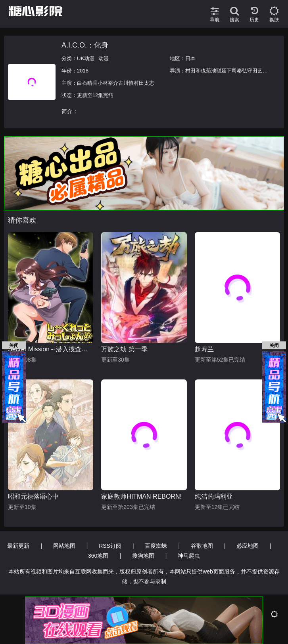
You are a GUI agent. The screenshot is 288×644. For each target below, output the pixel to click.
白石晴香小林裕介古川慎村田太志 (116, 83)
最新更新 (18, 546)
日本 (190, 58)
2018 (83, 71)
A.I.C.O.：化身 (85, 45)
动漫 (104, 58)
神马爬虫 (189, 556)
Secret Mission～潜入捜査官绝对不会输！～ (51, 349)
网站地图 (64, 546)
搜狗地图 (143, 556)
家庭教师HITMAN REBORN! (141, 496)
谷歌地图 (202, 546)
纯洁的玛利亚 (214, 496)
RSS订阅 (110, 546)
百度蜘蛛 (156, 546)
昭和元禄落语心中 (33, 496)
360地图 (98, 556)
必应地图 (248, 546)
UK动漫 (86, 58)
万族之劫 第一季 (124, 349)
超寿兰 (204, 349)
